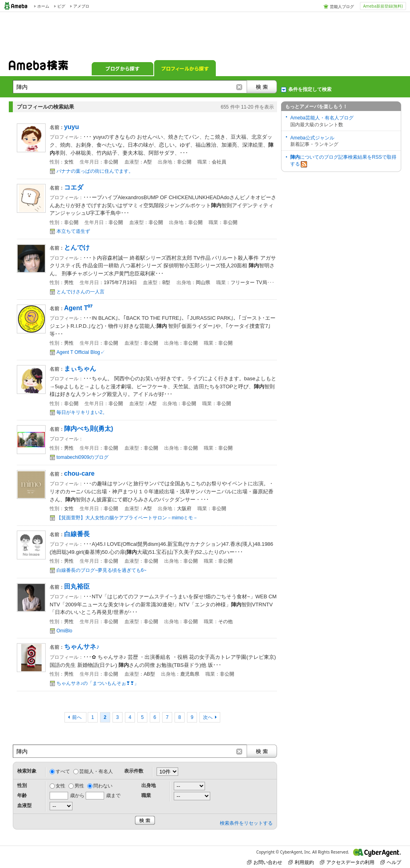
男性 (79, 786)
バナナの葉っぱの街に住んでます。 (95, 171)
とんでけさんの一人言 (80, 292)
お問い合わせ (265, 862)
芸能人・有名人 (96, 771)
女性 (60, 786)
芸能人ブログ (342, 6)
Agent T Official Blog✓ (81, 352)
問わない (103, 786)
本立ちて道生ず (73, 231)
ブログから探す (123, 68)
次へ (208, 717)
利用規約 (301, 862)
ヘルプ (391, 862)
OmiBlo (64, 631)
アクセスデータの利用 (347, 862)
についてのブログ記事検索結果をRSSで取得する (343, 161)
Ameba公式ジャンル (312, 138)
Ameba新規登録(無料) (383, 6)
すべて (63, 771)
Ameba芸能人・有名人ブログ (322, 118)
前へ (77, 717)
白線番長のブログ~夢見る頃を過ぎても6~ (101, 570)
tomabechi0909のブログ (82, 457)
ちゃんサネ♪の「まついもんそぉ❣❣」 (98, 683)
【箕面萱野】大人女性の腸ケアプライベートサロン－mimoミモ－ (127, 518)
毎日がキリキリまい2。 (82, 412)
